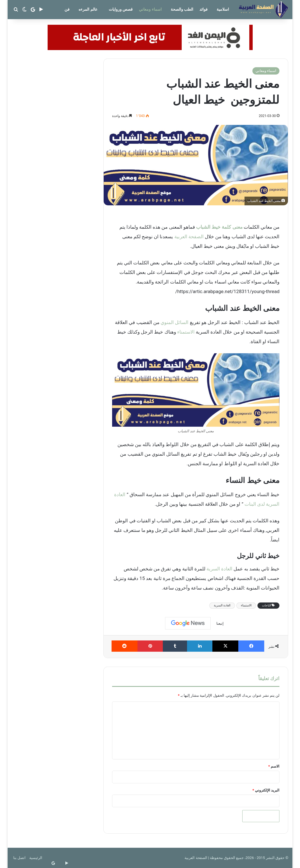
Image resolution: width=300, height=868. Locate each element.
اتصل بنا (19, 858)
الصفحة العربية (189, 237)
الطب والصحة (182, 9)
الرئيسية (36, 858)
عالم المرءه (88, 9)
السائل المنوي (175, 322)
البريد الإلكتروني (266, 790)
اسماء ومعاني (150, 9)
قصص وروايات (121, 9)
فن (67, 9)
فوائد (204, 9)
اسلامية (223, 9)
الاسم (274, 766)
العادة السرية (219, 569)
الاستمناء (186, 332)
